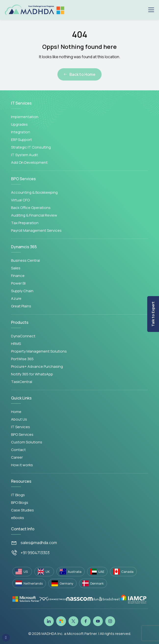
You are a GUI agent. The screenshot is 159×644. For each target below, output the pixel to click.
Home (16, 412)
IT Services (20, 427)
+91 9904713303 (35, 553)
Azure (16, 298)
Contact (18, 450)
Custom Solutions (27, 442)
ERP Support (21, 140)
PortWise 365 (22, 359)
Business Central (26, 260)
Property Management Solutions (39, 351)
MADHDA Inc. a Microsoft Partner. (69, 634)
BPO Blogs (20, 502)
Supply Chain (22, 291)
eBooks (18, 518)
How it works (22, 465)
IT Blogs (18, 495)
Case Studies (22, 510)
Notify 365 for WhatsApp (32, 374)
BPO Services (22, 434)
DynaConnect (23, 336)
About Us (19, 419)
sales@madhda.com (39, 543)
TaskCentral (22, 382)
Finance (18, 276)
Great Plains (21, 306)
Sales (16, 268)
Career (17, 457)
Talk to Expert (153, 314)
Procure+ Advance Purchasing (37, 366)
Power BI (18, 283)
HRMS (16, 344)
